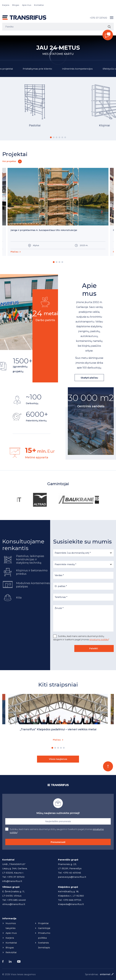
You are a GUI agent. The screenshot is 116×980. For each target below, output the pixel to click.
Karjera (6, 5)
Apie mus (27, 5)
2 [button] (54, 137)
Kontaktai (39, 5)
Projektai (43, 923)
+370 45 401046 (72, 873)
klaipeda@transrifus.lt (71, 904)
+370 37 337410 (98, 18)
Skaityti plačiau (89, 378)
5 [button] (62, 137)
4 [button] (59, 137)
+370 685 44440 (16, 900)
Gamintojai (44, 928)
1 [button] (51, 137)
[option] (35, 109)
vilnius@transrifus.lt (14, 904)
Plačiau (14, 252)
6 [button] (65, 137)
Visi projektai (9, 161)
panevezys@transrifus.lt (72, 877)
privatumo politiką (99, 640)
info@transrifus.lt (12, 881)
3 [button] (57, 137)
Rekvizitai (11, 952)
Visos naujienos (58, 759)
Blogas (16, 5)
